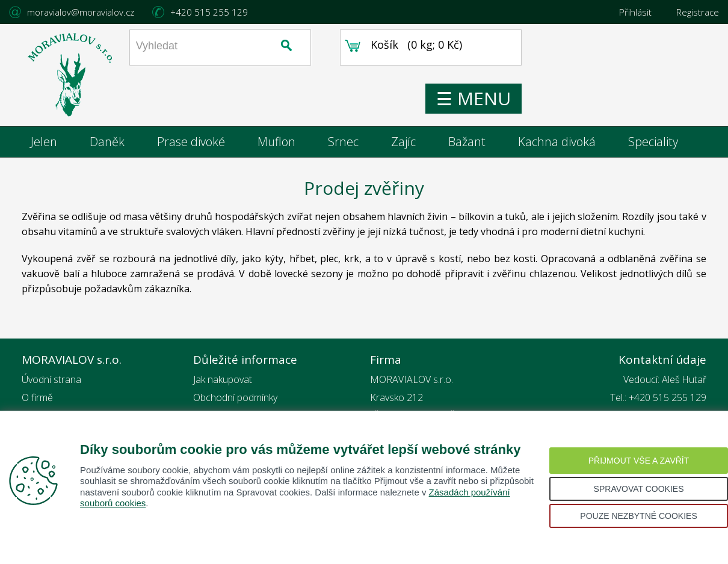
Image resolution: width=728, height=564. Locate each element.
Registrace (698, 12)
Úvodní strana (51, 382)
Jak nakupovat (223, 382)
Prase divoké (191, 144)
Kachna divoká (557, 144)
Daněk (107, 144)
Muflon (276, 144)
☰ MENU (523, 107)
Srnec (343, 144)
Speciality (653, 144)
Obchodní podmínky (235, 400)
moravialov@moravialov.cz (81, 12)
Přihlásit (635, 12)
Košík (434, 57)
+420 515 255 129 (209, 12)
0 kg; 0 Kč (485, 57)
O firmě (37, 400)
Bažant (467, 144)
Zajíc (403, 144)
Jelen (44, 144)
